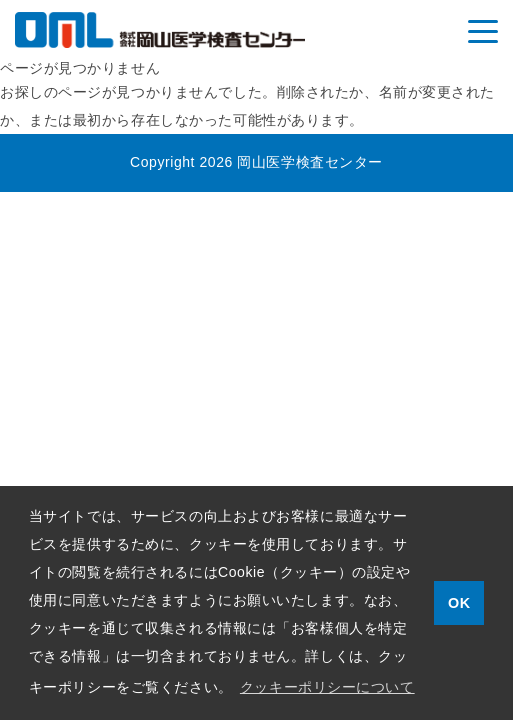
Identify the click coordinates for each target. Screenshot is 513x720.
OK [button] (459, 603)
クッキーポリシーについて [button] (327, 687)
